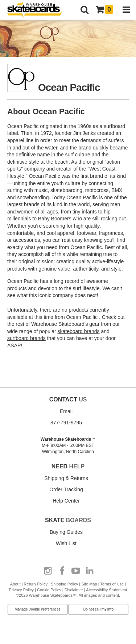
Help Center (66, 501)
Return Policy (36, 584)
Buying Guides (66, 532)
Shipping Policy (64, 584)
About (15, 584)
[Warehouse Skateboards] (38, 10)
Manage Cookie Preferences (38, 609)
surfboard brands (26, 338)
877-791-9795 (66, 423)
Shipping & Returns (66, 478)
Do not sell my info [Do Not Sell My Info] (99, 609)
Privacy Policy (21, 590)
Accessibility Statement (106, 590)
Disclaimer (74, 590)
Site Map (89, 584)
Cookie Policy (49, 590)
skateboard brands (79, 331)
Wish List (66, 543)
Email (66, 411)
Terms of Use (112, 584)
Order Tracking (66, 489)
